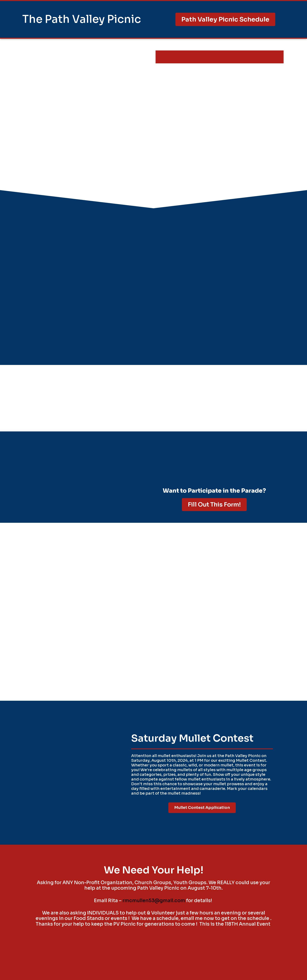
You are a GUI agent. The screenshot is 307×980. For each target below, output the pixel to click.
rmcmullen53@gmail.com (154, 901)
